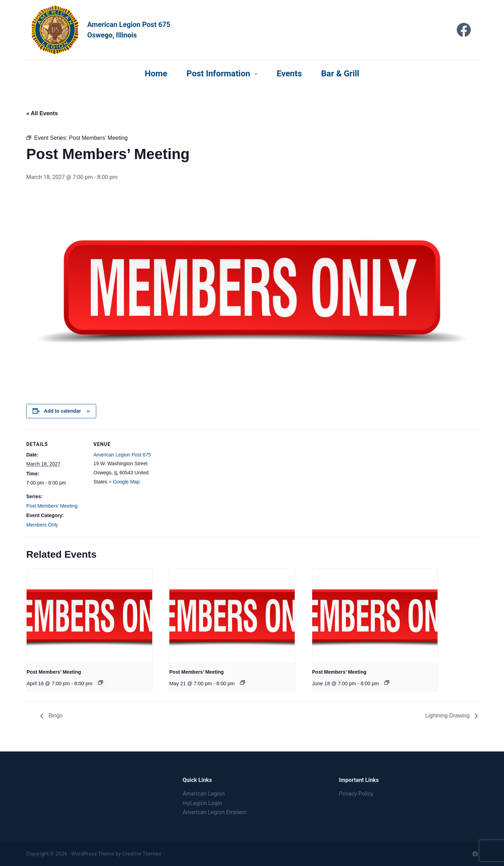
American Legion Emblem (215, 812)
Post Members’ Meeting (52, 506)
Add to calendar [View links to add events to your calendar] (63, 411)
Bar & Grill (340, 74)
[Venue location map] (198, 478)
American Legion (204, 794)
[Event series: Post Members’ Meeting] (100, 682)
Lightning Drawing (448, 716)
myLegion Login (202, 803)
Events (289, 74)
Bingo (55, 716)
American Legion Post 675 (122, 455)
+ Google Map (124, 482)
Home (156, 74)
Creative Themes (142, 854)
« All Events (42, 113)
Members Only (42, 525)
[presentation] (89, 615)
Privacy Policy (356, 794)
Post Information (223, 74)
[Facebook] (464, 30)
